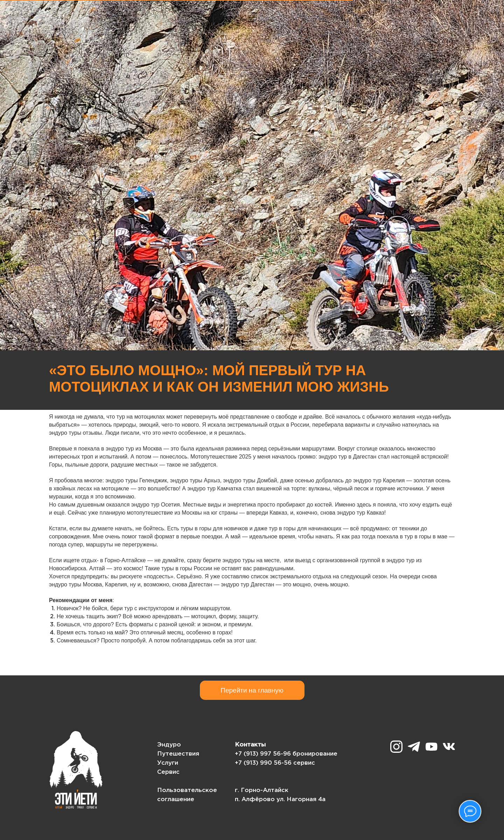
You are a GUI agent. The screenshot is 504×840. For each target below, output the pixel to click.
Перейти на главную (252, 690)
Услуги (168, 763)
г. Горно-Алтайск (262, 790)
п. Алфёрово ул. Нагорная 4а (280, 800)
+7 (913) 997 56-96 (263, 754)
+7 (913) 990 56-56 (263, 763)
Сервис (168, 772)
